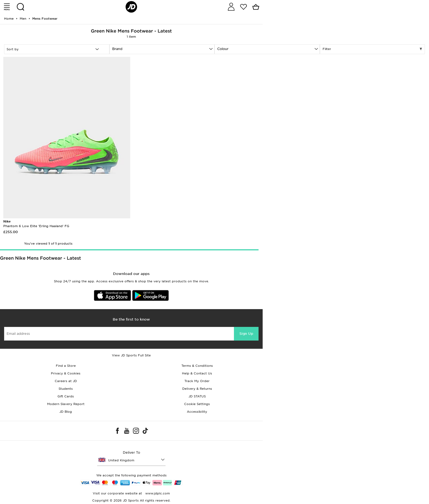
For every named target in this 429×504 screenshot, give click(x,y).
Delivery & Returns (197, 389)
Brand (117, 49)
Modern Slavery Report (66, 404)
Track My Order (197, 381)
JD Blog (66, 412)
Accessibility (197, 412)
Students (66, 389)
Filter (373, 49)
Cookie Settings (197, 404)
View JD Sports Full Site (131, 355)
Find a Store (66, 366)
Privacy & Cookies (66, 373)
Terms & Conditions (197, 366)
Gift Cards (66, 396)
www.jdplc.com (157, 493)
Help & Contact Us (197, 373)
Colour (223, 49)
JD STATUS (197, 396)
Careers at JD (66, 381)
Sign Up (246, 334)
